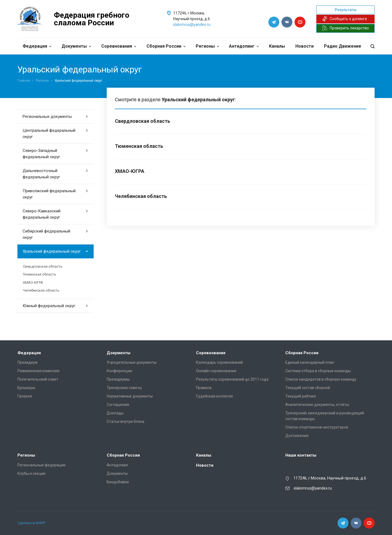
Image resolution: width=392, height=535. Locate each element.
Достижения (297, 436)
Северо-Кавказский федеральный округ (55, 214)
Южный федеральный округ (55, 306)
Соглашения (118, 405)
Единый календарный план (310, 362)
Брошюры (26, 388)
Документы (76, 46)
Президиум (27, 362)
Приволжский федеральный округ (55, 194)
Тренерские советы (124, 388)
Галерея (25, 396)
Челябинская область (41, 290)
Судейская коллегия (214, 396)
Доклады (115, 413)
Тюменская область (39, 274)
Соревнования (119, 46)
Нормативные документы (130, 396)
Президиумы (118, 379)
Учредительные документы (132, 362)
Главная (24, 81)
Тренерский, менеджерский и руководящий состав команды (325, 416)
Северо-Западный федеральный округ (55, 154)
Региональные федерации (42, 465)
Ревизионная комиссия (38, 371)
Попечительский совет (38, 379)
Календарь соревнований (219, 362)
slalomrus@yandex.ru (192, 25)
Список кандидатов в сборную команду (321, 379)
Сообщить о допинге (344, 19)
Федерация (37, 46)
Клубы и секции (31, 473)
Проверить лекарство (345, 28)
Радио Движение (343, 46)
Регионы (207, 46)
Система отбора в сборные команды (318, 371)
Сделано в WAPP (31, 523)
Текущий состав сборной (308, 388)
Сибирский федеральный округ (55, 234)
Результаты (346, 10)
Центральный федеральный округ (55, 134)
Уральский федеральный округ (55, 251)
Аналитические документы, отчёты (317, 405)
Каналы (277, 46)
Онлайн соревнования (216, 371)
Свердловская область (43, 266)
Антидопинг (244, 46)
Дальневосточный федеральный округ (55, 174)
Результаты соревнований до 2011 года (232, 379)
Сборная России (166, 46)
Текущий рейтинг (301, 396)
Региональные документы (55, 117)
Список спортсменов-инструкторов (317, 427)
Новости (304, 46)
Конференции (119, 371)
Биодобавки (118, 482)
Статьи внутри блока (125, 421)
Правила (204, 388)
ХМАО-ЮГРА (33, 282)
